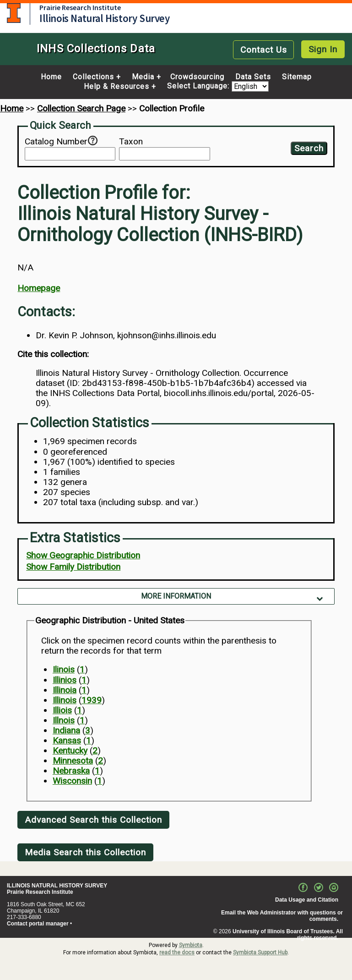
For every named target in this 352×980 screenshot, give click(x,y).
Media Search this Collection (85, 852)
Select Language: (199, 86)
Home (51, 77)
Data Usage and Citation (307, 900)
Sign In (323, 49)
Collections (93, 77)
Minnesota (73, 761)
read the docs (177, 952)
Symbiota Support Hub (260, 952)
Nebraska (71, 771)
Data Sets (253, 77)
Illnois (64, 720)
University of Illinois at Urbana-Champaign (14, 13)
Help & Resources (116, 87)
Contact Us (264, 50)
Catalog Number (56, 142)
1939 (92, 700)
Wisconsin (72, 781)
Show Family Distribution (73, 567)
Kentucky (70, 751)
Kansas (67, 741)
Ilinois (64, 669)
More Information (176, 596)
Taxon (131, 142)
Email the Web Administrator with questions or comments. (282, 916)
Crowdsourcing (197, 77)
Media (143, 77)
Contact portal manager (38, 924)
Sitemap (297, 77)
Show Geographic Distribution (83, 555)
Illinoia (65, 690)
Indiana (66, 730)
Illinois (65, 700)
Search (309, 148)
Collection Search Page (81, 108)
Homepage (39, 288)
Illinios (65, 680)
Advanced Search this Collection (93, 820)
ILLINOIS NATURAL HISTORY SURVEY (57, 886)
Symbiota (191, 945)
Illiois (62, 710)
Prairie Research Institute (80, 7)
